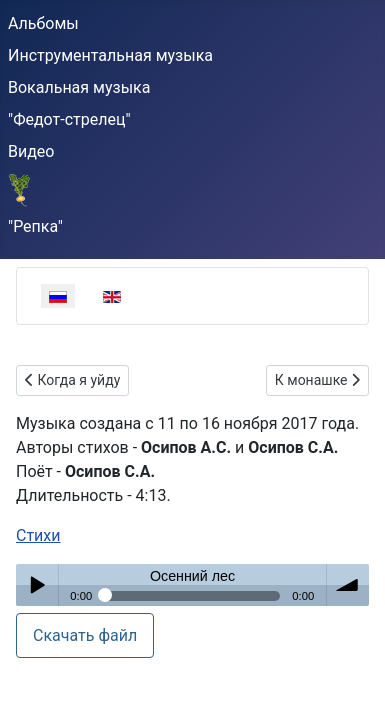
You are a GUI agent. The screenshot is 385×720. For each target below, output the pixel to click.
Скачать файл (85, 635)
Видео (31, 151)
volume (348, 585)
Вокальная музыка (79, 87)
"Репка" (35, 226)
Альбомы (43, 23)
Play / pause (37, 585)
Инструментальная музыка (110, 55)
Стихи (38, 535)
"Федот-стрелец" (69, 119)
